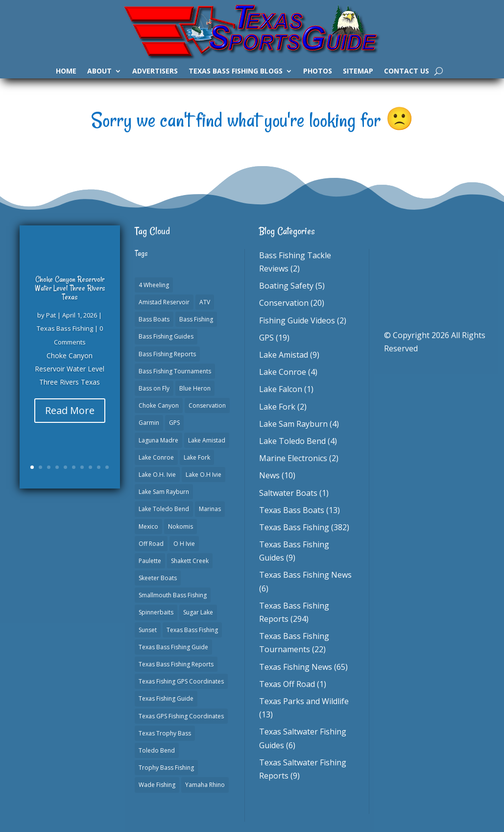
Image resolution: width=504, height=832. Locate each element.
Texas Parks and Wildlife (304, 701)
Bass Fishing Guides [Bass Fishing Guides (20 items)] (166, 336)
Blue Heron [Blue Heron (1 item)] (195, 388)
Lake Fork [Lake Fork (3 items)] (197, 457)
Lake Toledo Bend (292, 441)
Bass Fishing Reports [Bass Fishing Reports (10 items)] (167, 354)
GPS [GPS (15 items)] (174, 423)
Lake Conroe (283, 372)
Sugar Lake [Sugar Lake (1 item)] (198, 612)
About (99, 72)
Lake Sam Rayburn (293, 424)
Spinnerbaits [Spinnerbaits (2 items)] (156, 612)
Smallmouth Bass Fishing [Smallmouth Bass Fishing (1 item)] (173, 595)
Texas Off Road (287, 684)
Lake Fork (277, 407)
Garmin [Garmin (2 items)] (149, 423)
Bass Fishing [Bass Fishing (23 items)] (196, 319)
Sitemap (358, 72)
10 (107, 467)
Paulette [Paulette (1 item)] (150, 561)
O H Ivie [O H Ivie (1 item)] (184, 544)
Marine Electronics (293, 458)
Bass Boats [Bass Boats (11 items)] (154, 319)
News (269, 475)
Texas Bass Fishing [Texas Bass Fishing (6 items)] (192, 630)
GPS (266, 338)
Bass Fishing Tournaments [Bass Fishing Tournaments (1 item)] (175, 371)
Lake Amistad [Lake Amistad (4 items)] (207, 440)
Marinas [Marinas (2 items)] (210, 509)
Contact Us (407, 72)
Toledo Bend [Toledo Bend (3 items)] (157, 750)
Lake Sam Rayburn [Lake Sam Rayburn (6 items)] (164, 492)
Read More (70, 410)
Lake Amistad (284, 355)
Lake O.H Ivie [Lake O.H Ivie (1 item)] (204, 475)
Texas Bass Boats (292, 510)
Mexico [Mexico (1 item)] (148, 526)
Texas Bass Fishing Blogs (236, 72)
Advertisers (155, 72)
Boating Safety (286, 286)
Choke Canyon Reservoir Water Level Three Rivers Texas (70, 288)
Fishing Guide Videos (297, 320)
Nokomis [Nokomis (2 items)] (180, 526)
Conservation (284, 303)
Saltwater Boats (288, 493)
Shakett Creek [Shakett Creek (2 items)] (190, 561)
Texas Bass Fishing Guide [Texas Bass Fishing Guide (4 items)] (173, 647)
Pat (51, 315)
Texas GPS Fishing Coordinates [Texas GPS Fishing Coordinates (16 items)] (181, 716)
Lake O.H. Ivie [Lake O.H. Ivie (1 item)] (157, 475)
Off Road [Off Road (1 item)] (151, 544)
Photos (318, 72)
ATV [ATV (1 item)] (205, 302)
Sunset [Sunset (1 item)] (148, 630)
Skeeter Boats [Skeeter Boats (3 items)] (158, 578)
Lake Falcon (281, 389)
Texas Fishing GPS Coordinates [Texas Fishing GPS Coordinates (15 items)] (181, 681)
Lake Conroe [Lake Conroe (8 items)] (156, 457)
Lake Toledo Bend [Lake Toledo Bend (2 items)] (164, 509)
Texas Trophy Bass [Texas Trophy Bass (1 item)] (165, 733)
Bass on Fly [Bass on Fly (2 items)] (154, 388)
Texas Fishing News (296, 667)
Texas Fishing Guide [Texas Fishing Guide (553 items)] (166, 698)
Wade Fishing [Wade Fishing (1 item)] (157, 785)
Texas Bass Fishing (65, 328)
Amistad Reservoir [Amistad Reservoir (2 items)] (164, 302)
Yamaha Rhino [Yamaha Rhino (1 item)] (205, 785)
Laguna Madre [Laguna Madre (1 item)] (158, 440)
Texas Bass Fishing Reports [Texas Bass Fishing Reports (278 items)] (176, 664)
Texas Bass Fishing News (305, 575)
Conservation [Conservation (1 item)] (207, 405)
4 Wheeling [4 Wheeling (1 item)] (154, 285)
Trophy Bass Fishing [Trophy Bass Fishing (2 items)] (166, 768)
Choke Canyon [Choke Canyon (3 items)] (159, 405)
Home (66, 72)
